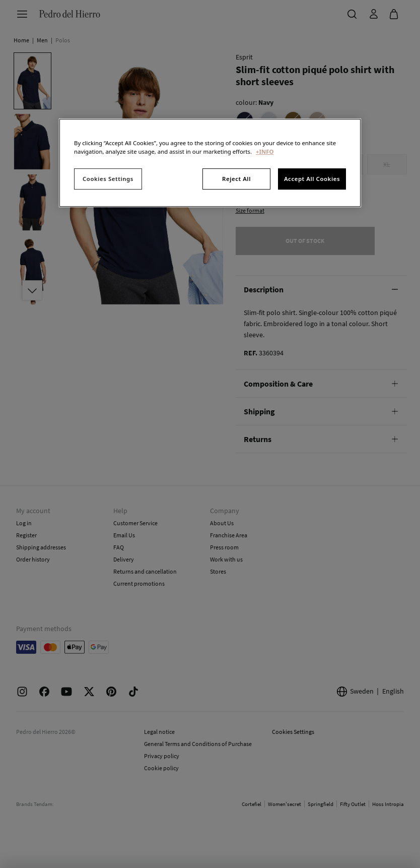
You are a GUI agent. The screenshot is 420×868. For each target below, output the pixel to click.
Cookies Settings (108, 179)
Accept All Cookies (312, 179)
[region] (210, 163)
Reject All (236, 179)
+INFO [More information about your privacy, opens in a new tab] (265, 151)
